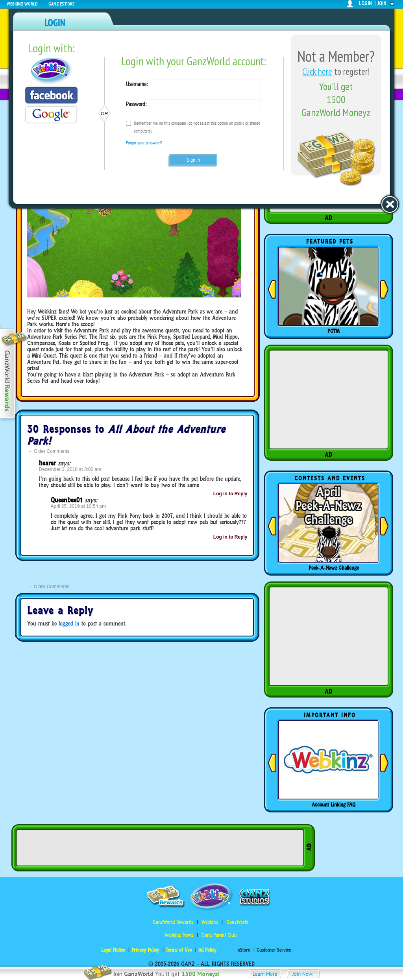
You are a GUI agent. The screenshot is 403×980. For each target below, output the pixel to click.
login (365, 3)
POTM (334, 331)
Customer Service (274, 950)
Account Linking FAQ (334, 805)
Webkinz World (22, 4)
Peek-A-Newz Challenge (334, 568)
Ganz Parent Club (219, 935)
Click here (317, 71)
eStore (244, 950)
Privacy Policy (145, 950)
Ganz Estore (61, 4)
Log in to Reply (230, 494)
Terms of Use (179, 950)
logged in (69, 623)
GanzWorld (237, 922)
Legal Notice (113, 950)
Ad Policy (207, 950)
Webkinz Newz (179, 935)
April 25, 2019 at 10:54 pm (79, 506)
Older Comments (49, 451)
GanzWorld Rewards (173, 922)
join (382, 3)
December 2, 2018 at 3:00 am (70, 469)
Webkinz (210, 922)
